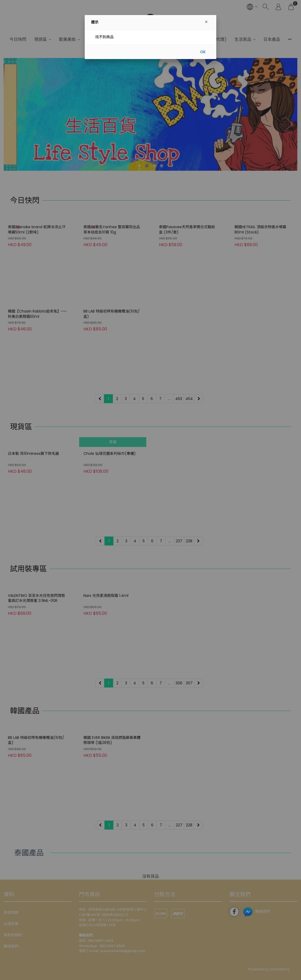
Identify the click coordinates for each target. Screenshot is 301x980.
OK (203, 52)
